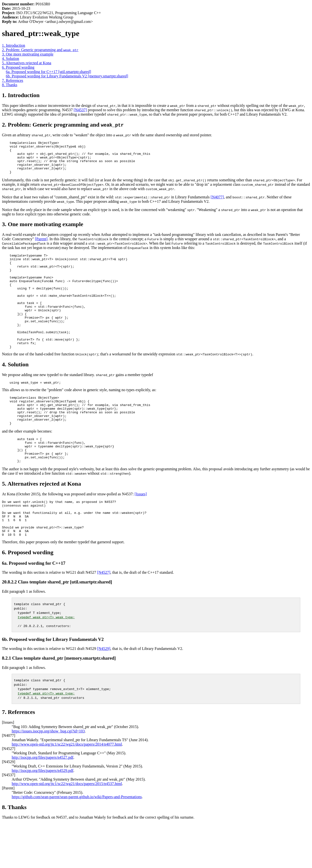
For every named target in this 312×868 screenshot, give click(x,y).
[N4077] (217, 204)
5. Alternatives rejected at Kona (27, 63)
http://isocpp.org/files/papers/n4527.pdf (43, 802)
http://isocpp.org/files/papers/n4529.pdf (43, 815)
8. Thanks (10, 85)
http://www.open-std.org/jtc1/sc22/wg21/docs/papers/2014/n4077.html (67, 789)
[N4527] (104, 617)
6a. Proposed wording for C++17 (34, 608)
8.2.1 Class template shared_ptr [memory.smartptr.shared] (59, 703)
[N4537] (80, 110)
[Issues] (141, 531)
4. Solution (10, 59)
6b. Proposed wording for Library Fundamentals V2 (53, 684)
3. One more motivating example (28, 54)
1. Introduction (14, 45)
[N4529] (104, 693)
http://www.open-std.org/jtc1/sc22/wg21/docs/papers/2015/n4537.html (67, 828)
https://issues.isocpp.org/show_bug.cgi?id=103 (48, 776)
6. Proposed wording (18, 67)
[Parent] (41, 245)
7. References (13, 80)
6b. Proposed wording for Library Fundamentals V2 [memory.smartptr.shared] (67, 76)
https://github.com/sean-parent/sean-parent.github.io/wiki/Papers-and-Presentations (77, 841)
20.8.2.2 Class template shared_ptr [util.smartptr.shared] (57, 626)
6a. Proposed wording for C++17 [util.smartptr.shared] (49, 72)
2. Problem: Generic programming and (40, 50)
